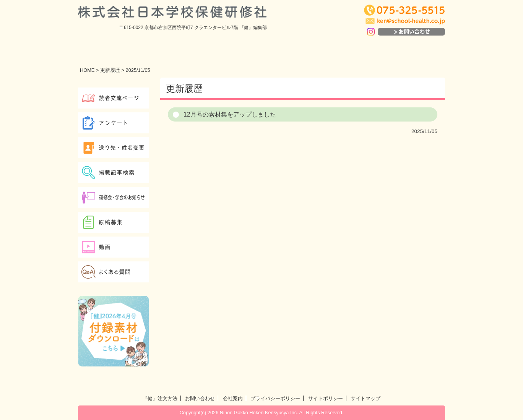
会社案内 (233, 398)
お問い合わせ (200, 398)
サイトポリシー (326, 398)
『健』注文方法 (160, 398)
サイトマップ (365, 398)
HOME (87, 70)
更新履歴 (110, 70)
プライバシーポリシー (275, 398)
